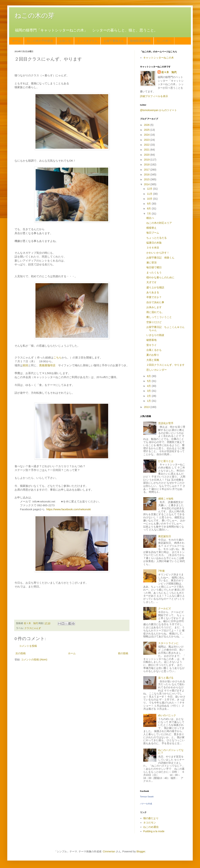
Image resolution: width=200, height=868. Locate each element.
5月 (149, 381)
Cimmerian (109, 851)
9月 (149, 204)
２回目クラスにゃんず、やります (165, 365)
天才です (151, 282)
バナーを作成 (146, 804)
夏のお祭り (153, 355)
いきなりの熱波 (155, 335)
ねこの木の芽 (35, 16)
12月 (150, 189)
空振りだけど (154, 322)
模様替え (151, 228)
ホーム (16, 41)
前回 (25, 365)
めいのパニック (167, 715)
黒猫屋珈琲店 (47, 365)
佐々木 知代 (169, 72)
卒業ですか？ (154, 297)
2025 (147, 130)
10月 (150, 199)
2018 (147, 165)
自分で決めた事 (155, 302)
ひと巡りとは (166, 461)
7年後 (161, 571)
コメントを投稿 (28, 646)
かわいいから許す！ (158, 253)
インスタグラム (87, 41)
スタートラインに (168, 643)
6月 (149, 376)
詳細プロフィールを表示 (154, 96)
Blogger (141, 851)
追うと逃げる (166, 678)
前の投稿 (123, 653)
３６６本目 (153, 248)
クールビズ (165, 608)
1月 (149, 401)
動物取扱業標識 (140, 41)
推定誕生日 (165, 536)
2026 (147, 125)
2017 (147, 170)
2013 (147, 407)
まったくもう (154, 272)
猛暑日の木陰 (154, 243)
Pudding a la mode (154, 831)
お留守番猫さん (114, 41)
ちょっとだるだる (157, 238)
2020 (147, 155)
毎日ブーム (153, 233)
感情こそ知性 (166, 499)
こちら (58, 357)
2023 (147, 140)
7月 (149, 214)
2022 (147, 145)
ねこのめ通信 (151, 827)
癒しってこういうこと (159, 317)
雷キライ (151, 345)
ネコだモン (150, 823)
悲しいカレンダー (157, 370)
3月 (149, 391)
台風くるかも (154, 350)
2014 (147, 184)
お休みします (154, 307)
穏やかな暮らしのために (160, 277)
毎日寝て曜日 (154, 267)
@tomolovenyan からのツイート (158, 110)
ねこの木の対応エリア (159, 223)
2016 (147, 175)
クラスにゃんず (33, 628)
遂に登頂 (151, 262)
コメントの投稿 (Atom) (34, 659)
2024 (147, 135)
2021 (147, 150)
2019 (147, 160)
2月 (149, 396)
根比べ (150, 218)
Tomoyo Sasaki (147, 797)
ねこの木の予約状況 (40, 41)
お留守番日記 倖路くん (160, 258)
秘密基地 (151, 340)
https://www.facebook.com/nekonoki (69, 509)
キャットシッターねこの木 (159, 58)
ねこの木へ (164, 41)
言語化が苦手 (166, 423)
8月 (149, 209)
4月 (149, 386)
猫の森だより (151, 818)
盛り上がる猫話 (155, 287)
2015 (147, 179)
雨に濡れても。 (155, 312)
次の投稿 (21, 653)
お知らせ (65, 41)
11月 (150, 194)
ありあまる (153, 292)
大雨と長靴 (153, 360)
